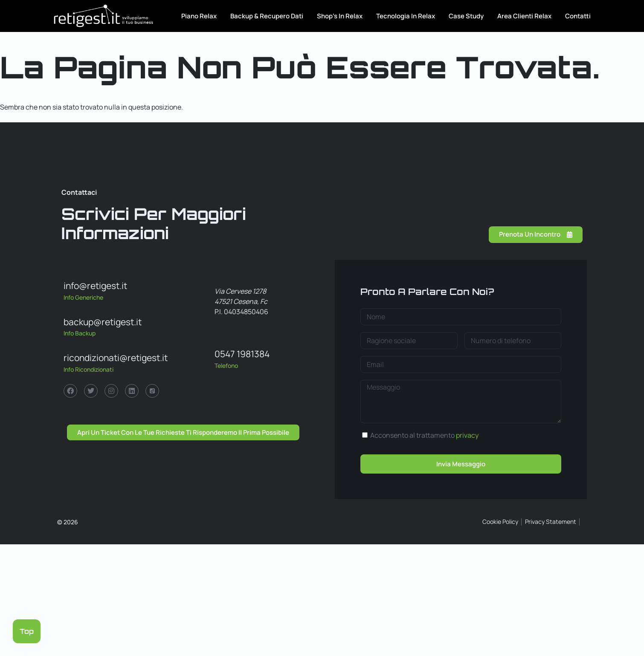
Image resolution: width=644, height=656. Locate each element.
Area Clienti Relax (524, 16)
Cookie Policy (500, 522)
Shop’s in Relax (340, 16)
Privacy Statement (551, 522)
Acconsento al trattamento (424, 435)
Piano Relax (199, 16)
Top (27, 631)
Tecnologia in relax (406, 16)
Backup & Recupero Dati (267, 16)
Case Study (466, 16)
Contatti (578, 16)
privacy (467, 435)
